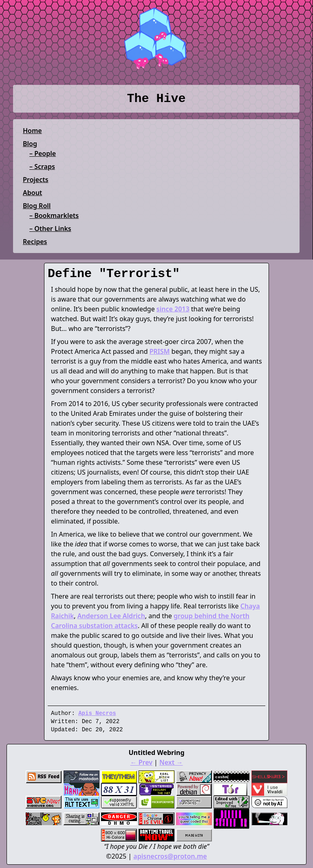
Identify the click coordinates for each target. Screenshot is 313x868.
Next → (171, 762)
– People (43, 153)
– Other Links (50, 229)
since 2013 (173, 309)
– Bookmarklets (54, 215)
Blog (30, 144)
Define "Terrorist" (114, 274)
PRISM (160, 351)
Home (32, 131)
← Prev (141, 762)
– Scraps (42, 166)
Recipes (35, 242)
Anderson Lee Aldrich (111, 616)
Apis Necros (97, 713)
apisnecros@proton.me (170, 856)
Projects (36, 180)
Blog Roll (37, 206)
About (32, 193)
